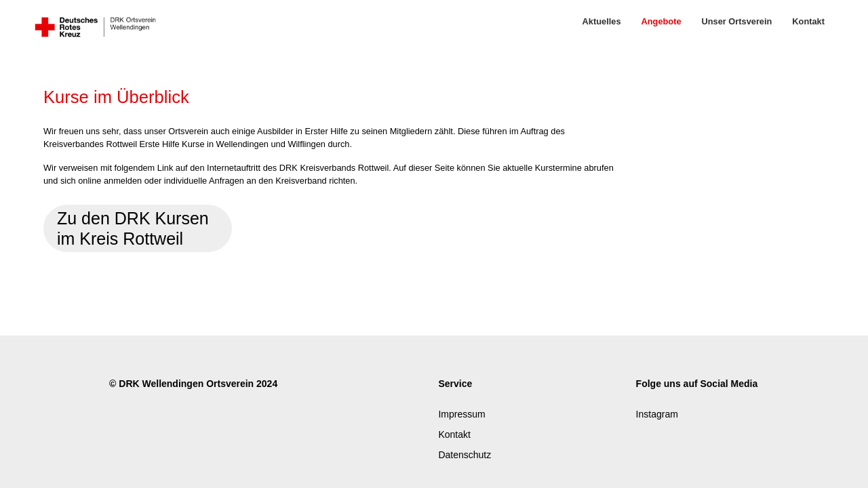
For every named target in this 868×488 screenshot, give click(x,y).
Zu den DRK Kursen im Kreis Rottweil (133, 228)
